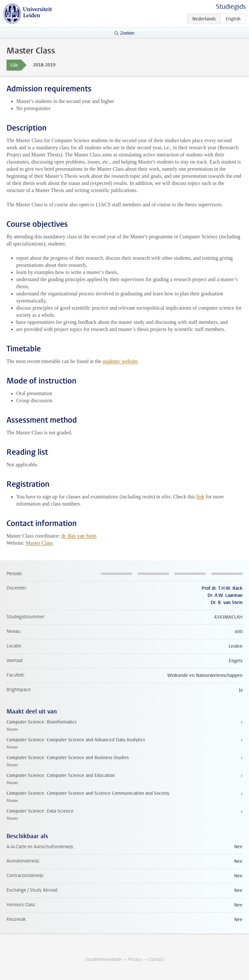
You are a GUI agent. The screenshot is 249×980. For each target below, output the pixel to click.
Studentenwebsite (103, 959)
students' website (120, 361)
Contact (156, 959)
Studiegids (231, 7)
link (201, 497)
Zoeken (127, 33)
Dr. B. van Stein (227, 603)
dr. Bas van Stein (79, 536)
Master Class (39, 543)
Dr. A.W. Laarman (225, 595)
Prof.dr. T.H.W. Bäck (222, 588)
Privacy (135, 959)
